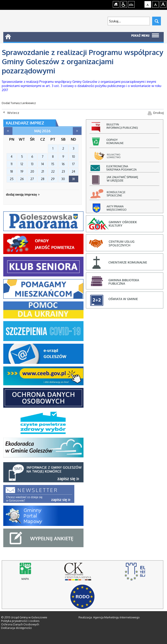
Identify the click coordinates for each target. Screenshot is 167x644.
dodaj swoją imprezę (23, 194)
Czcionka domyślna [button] (148, 4)
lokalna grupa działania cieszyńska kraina (82, 574)
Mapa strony (131, 4)
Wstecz (13, 113)
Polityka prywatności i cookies (20, 621)
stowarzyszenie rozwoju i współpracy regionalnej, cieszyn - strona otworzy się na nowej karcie (135, 574)
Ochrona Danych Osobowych (20, 624)
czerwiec (77, 131)
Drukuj (158, 113)
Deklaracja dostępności (16, 628)
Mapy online (28, 574)
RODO (82, 597)
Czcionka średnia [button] (156, 4)
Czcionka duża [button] (163, 4)
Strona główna (116, 4)
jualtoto (164, 2)
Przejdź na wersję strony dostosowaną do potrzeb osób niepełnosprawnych (124, 4)
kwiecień (8, 131)
